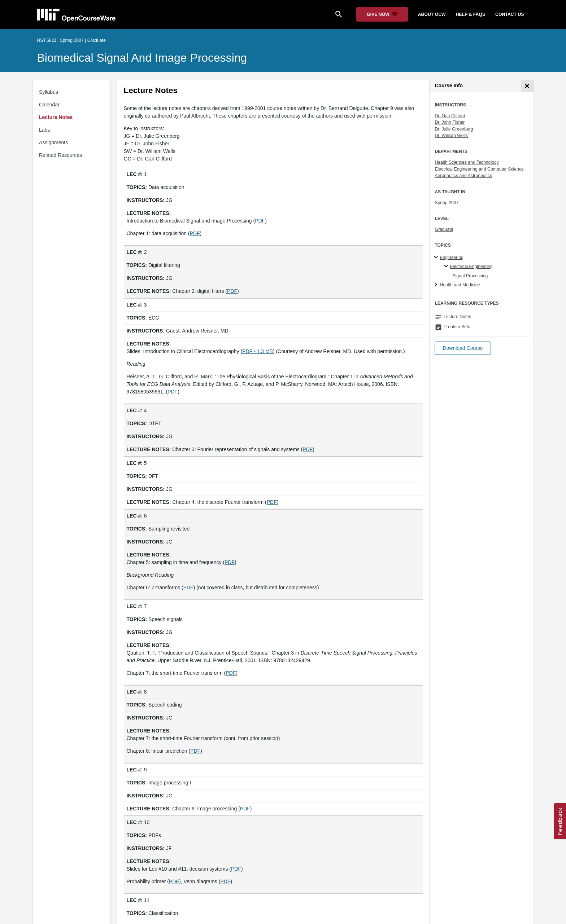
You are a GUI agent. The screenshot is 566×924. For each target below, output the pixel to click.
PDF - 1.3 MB (258, 351)
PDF (260, 221)
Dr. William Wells (451, 136)
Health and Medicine (460, 285)
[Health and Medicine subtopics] (437, 285)
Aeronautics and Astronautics (463, 176)
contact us (510, 14)
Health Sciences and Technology (467, 162)
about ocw (432, 14)
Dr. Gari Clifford (450, 116)
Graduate (444, 229)
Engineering (451, 258)
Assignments (53, 142)
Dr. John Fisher (450, 122)
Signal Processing (470, 276)
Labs (44, 130)
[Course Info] (527, 86)
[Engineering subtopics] (437, 258)
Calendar (49, 105)
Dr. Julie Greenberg (454, 129)
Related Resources (60, 155)
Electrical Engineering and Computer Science (479, 169)
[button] (463, 348)
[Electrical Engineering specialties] (447, 267)
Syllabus (49, 92)
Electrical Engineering (471, 267)
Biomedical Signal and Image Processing (142, 58)
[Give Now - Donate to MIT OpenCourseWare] (382, 14)
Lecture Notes (56, 117)
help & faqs (471, 14)
